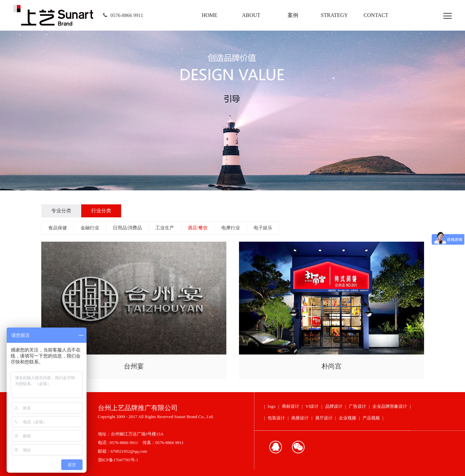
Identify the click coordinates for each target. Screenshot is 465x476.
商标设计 (291, 406)
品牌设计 (334, 406)
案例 (293, 15)
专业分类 (61, 211)
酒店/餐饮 (198, 228)
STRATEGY (335, 15)
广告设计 (357, 406)
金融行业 (90, 228)
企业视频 (348, 418)
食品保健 (58, 228)
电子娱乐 (263, 228)
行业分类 (101, 211)
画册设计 (300, 418)
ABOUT (251, 15)
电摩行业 (231, 228)
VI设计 (312, 406)
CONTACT (376, 15)
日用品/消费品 (127, 228)
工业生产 (165, 228)
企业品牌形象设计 (390, 406)
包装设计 (276, 418)
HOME (210, 15)
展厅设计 (324, 418)
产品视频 (371, 418)
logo (271, 406)
